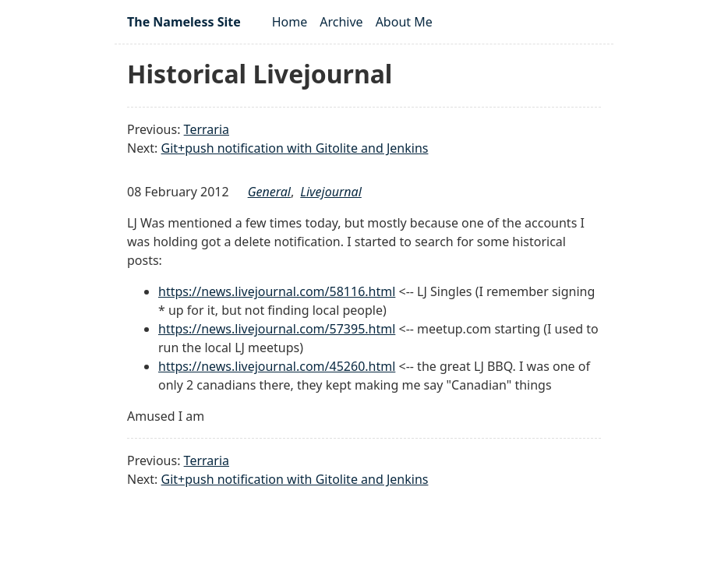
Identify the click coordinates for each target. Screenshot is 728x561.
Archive (341, 22)
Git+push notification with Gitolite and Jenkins (295, 148)
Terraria (207, 129)
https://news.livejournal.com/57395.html (277, 329)
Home (290, 22)
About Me (404, 22)
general (269, 192)
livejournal (330, 192)
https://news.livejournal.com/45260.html (277, 366)
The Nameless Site (184, 22)
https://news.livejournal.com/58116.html (277, 291)
